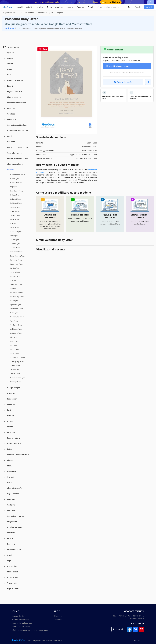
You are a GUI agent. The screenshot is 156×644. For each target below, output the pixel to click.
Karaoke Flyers (15, 276)
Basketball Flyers (16, 183)
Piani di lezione (14, 438)
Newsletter (12, 471)
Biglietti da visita (15, 92)
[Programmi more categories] (4, 522)
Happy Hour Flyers (16, 264)
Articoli (10, 64)
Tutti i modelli (11, 47)
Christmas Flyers (16, 203)
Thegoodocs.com (9, 13)
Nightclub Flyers (15, 305)
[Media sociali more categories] (4, 572)
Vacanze (81, 7)
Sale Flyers (13, 337)
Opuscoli (11, 69)
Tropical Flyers (15, 374)
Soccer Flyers (14, 341)
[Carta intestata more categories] (4, 444)
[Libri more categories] (4, 75)
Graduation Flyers (16, 252)
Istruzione (59, 7)
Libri (9, 75)
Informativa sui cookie (21, 627)
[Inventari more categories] (4, 405)
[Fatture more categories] (4, 416)
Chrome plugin (60, 616)
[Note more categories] (4, 483)
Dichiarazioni (13, 577)
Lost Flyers (14, 288)
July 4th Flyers (15, 272)
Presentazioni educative (17, 158)
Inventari (11, 404)
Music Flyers (14, 301)
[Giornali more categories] (4, 477)
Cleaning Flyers (15, 211)
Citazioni (11, 533)
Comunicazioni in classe (17, 125)
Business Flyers (15, 199)
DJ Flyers (13, 223)
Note (9, 483)
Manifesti (11, 510)
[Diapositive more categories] (4, 567)
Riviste (10, 427)
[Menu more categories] (4, 466)
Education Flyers (16, 232)
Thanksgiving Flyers (17, 362)
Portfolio (11, 499)
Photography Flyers (17, 317)
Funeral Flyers (15, 248)
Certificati (11, 119)
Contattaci (58, 620)
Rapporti (11, 544)
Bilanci (10, 86)
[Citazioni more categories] (4, 533)
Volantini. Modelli (27, 13)
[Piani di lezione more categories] (4, 438)
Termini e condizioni (20, 620)
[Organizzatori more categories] (4, 494)
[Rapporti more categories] (4, 544)
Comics (10, 136)
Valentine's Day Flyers (17, 378)
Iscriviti (149, 7)
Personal (70, 7)
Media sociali (13, 572)
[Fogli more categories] (4, 561)
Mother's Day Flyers (17, 297)
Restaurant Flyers (16, 333)
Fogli (9, 561)
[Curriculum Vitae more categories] (4, 153)
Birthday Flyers (15, 195)
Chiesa (50, 7)
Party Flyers (14, 313)
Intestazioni (12, 399)
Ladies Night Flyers (16, 284)
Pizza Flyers (14, 321)
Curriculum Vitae (14, 153)
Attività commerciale (35, 7)
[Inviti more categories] (4, 410)
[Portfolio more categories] (4, 500)
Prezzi (90, 7)
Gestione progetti (15, 527)
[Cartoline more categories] (4, 505)
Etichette (11, 432)
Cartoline (11, 505)
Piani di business (14, 97)
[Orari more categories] (4, 555)
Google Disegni (14, 388)
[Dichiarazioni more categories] (4, 578)
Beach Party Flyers (16, 191)
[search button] (129, 7)
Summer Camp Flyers (17, 357)
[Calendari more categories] (4, 109)
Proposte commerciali (16, 103)
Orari (9, 555)
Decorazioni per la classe (18, 131)
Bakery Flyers (14, 179)
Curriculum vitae (14, 549)
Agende (10, 52)
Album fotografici (15, 488)
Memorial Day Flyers (17, 292)
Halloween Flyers (16, 260)
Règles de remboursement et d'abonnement (30, 630)
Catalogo (11, 114)
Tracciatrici (12, 583)
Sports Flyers (14, 349)
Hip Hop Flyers (15, 268)
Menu (10, 466)
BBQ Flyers (14, 187)
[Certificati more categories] (4, 120)
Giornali (11, 477)
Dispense (11, 393)
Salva (43, 49)
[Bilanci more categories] (4, 86)
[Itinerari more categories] (4, 421)
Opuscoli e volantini (16, 80)
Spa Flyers (13, 345)
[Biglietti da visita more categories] (4, 92)
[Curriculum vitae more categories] (4, 550)
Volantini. (11, 170)
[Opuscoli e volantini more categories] (4, 81)
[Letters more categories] (4, 449)
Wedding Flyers (15, 382)
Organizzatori (13, 494)
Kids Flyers (13, 280)
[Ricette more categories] (4, 539)
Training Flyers (15, 366)
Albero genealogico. (16, 164)
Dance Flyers (14, 219)
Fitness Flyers (15, 240)
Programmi (12, 522)
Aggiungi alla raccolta (123, 82)
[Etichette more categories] (4, 433)
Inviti (9, 410)
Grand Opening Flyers (17, 256)
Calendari (11, 108)
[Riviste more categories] (4, 427)
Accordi (10, 58)
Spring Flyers (14, 353)
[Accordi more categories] (4, 58)
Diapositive (12, 566)
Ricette (10, 538)
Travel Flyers (14, 370)
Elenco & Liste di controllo (18, 455)
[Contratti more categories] (4, 142)
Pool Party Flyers (16, 325)
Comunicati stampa (16, 516)
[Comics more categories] (4, 136)
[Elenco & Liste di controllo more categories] (4, 455)
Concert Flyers (15, 215)
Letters (10, 449)
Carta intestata (14, 443)
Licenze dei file (18, 616)
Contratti (11, 142)
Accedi (138, 7)
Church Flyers (15, 207)
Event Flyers (14, 236)
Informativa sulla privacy (22, 623)
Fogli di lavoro (13, 589)
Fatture (10, 416)
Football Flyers (15, 244)
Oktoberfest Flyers (16, 309)
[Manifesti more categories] (4, 511)
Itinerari (11, 421)
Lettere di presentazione (18, 147)
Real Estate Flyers (16, 329)
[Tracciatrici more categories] (4, 583)
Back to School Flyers (17, 175)
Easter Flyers (14, 227)
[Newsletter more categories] (4, 472)
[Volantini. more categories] (4, 170)
